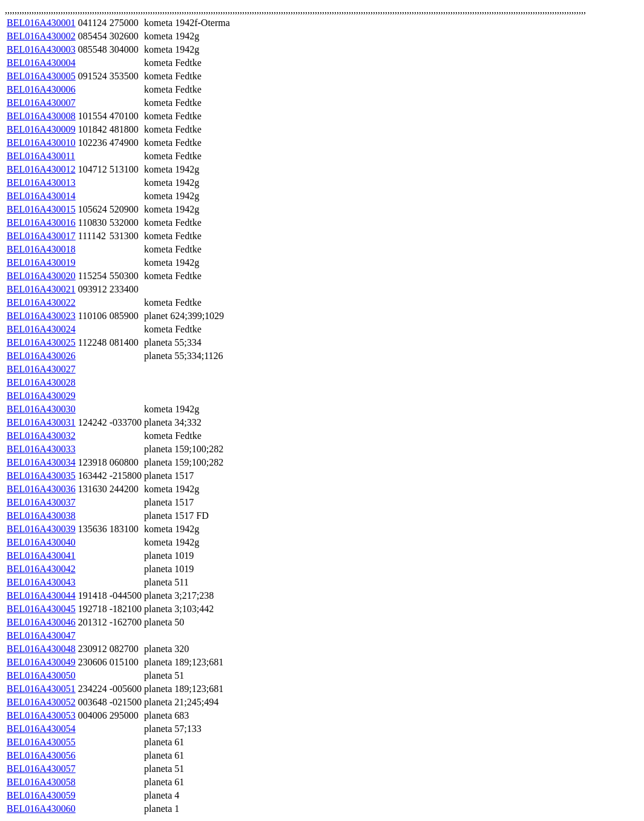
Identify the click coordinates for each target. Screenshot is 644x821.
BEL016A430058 (41, 782)
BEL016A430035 (41, 476)
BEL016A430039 (41, 529)
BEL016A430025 (41, 342)
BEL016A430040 (41, 542)
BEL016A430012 (41, 169)
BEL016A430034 (41, 462)
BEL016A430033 (41, 449)
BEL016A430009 (41, 129)
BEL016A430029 (41, 396)
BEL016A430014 (41, 196)
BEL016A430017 (41, 236)
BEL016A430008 (41, 116)
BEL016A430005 (41, 76)
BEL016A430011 (41, 156)
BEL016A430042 (41, 569)
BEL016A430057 (41, 769)
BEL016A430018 (41, 249)
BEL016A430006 (41, 89)
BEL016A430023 (41, 316)
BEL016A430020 (41, 276)
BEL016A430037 (41, 502)
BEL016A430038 (41, 516)
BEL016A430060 (41, 809)
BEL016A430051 (41, 689)
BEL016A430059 (41, 795)
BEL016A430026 (41, 356)
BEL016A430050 (41, 675)
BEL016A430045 (41, 609)
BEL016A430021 (41, 289)
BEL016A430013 (41, 183)
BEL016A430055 (41, 742)
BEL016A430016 (41, 223)
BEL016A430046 (41, 622)
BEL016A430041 (41, 556)
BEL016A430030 (41, 409)
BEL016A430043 (41, 582)
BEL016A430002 (41, 36)
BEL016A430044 (41, 595)
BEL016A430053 (41, 715)
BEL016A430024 (41, 329)
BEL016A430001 (41, 23)
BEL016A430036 (41, 489)
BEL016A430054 (41, 729)
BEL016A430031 (41, 422)
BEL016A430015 (41, 209)
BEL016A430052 (41, 702)
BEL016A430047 (41, 635)
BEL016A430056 (41, 755)
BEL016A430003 (41, 49)
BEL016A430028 (41, 382)
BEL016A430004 (41, 63)
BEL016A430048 (41, 649)
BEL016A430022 (41, 302)
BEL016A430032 (41, 436)
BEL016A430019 (41, 262)
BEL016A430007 (41, 103)
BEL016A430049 (41, 662)
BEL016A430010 (41, 143)
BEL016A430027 (41, 369)
